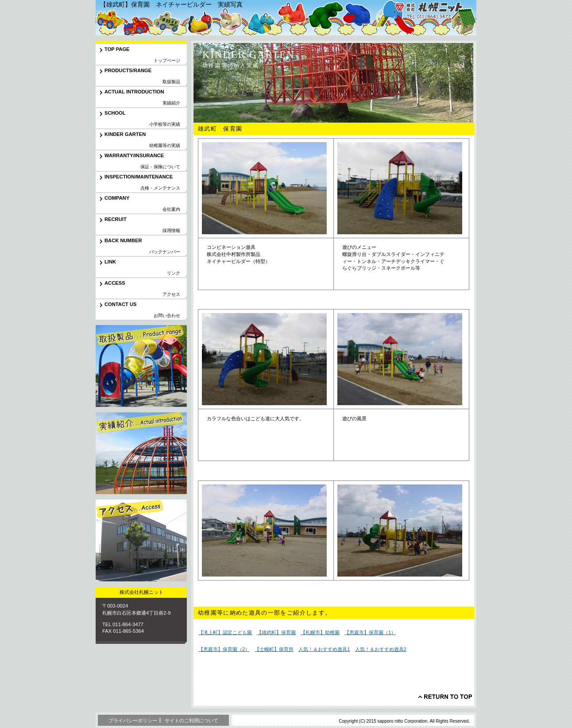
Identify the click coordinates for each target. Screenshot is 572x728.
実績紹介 (141, 453)
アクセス (141, 540)
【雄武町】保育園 (276, 632)
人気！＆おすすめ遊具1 (324, 649)
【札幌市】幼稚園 (320, 632)
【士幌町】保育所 (274, 649)
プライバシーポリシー (133, 720)
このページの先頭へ (445, 697)
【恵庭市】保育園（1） (370, 632)
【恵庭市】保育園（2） (224, 649)
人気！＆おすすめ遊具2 (381, 649)
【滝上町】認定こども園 (225, 632)
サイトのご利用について (191, 720)
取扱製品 (141, 366)
